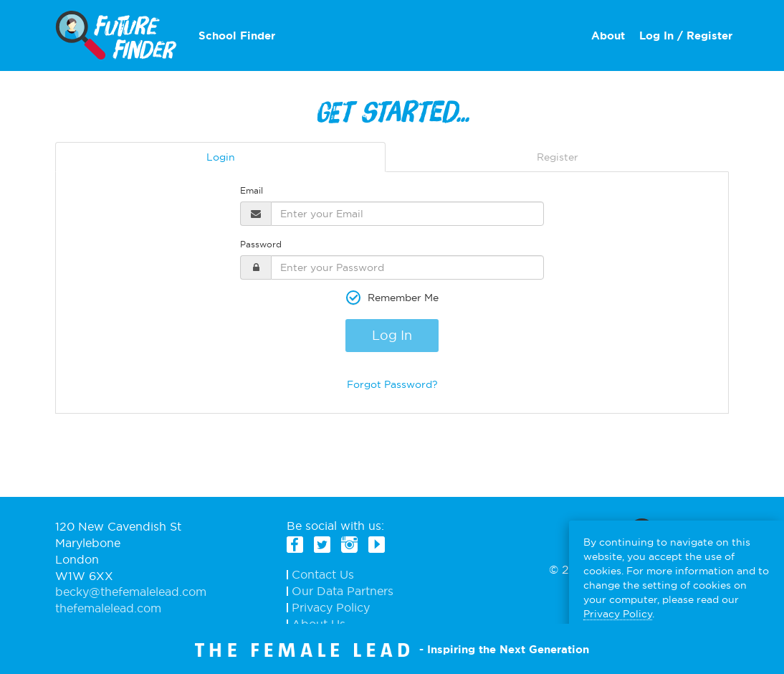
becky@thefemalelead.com (131, 592)
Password (261, 244)
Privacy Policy (331, 608)
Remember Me (403, 298)
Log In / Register (686, 35)
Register (558, 157)
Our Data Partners (343, 591)
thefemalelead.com (108, 608)
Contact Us (323, 575)
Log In (392, 335)
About (608, 35)
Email (252, 190)
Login (221, 157)
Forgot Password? (392, 384)
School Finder (237, 35)
